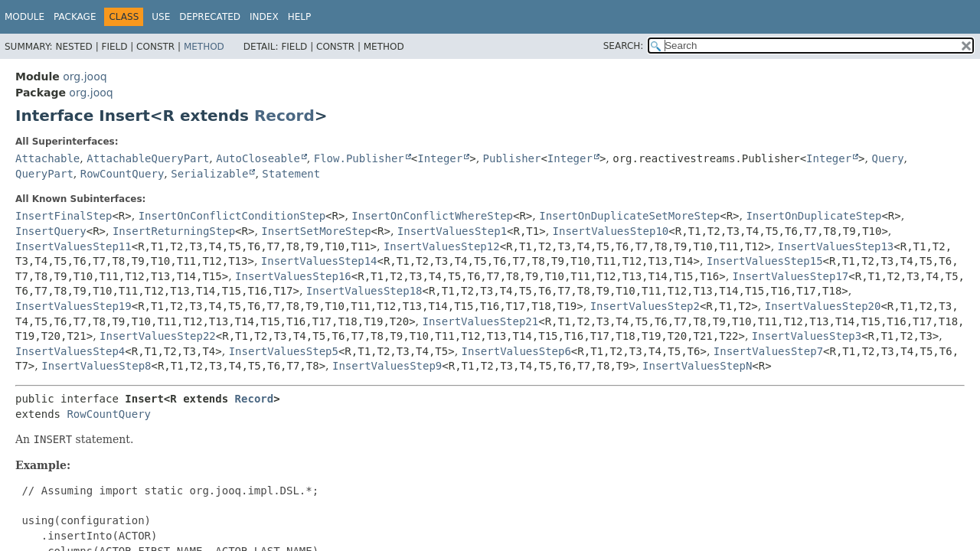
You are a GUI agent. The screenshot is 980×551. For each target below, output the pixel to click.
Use (161, 17)
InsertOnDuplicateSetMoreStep (629, 216)
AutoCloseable (258, 158)
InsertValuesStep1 (452, 231)
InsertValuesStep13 (836, 246)
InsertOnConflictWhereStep (432, 216)
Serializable (209, 174)
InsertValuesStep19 (73, 306)
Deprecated (210, 17)
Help (300, 17)
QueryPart (44, 174)
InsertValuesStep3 (807, 336)
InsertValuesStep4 (70, 351)
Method (204, 47)
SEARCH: (624, 46)
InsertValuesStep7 (768, 351)
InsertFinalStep (64, 216)
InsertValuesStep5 (284, 351)
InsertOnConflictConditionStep (232, 216)
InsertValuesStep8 (96, 366)
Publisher (512, 158)
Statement (291, 174)
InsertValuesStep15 (765, 261)
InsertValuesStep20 (823, 306)
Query (887, 158)
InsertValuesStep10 (611, 231)
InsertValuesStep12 (442, 246)
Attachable (47, 158)
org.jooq (85, 77)
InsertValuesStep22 (158, 336)
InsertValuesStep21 (481, 321)
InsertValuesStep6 (516, 351)
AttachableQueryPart (148, 158)
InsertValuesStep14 (319, 261)
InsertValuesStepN (697, 366)
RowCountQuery (122, 174)
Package (75, 17)
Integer (440, 158)
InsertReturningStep (174, 231)
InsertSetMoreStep (316, 231)
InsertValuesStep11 (73, 246)
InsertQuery (51, 231)
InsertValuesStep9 (387, 366)
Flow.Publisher (359, 158)
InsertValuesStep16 (293, 276)
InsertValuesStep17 (791, 276)
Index (264, 17)
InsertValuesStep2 (645, 306)
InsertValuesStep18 (364, 291)
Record (284, 116)
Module (24, 17)
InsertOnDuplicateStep (813, 216)
